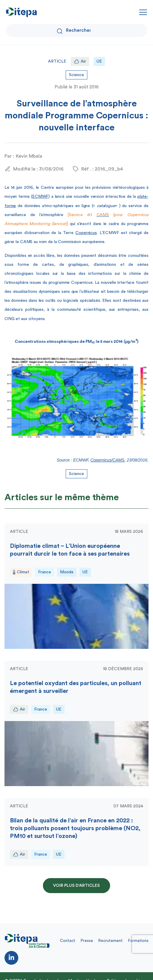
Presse (87, 941)
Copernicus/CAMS (108, 460)
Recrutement (111, 941)
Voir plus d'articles (76, 886)
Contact (68, 941)
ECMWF (40, 197)
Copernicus (86, 233)
